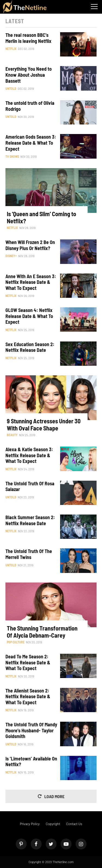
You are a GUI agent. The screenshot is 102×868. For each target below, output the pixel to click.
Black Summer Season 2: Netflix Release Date (30, 520)
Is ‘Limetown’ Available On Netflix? (31, 762)
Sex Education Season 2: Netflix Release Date (30, 347)
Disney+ (11, 256)
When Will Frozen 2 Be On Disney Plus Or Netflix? (30, 245)
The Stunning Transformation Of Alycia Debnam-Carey (42, 632)
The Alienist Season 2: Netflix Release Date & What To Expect (28, 697)
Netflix (11, 49)
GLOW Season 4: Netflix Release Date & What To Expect (29, 316)
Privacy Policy (30, 824)
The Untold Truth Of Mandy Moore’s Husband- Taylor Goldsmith (31, 730)
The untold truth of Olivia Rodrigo (30, 106)
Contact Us (74, 824)
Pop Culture (16, 642)
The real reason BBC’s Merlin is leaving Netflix (28, 38)
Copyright (53, 824)
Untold (11, 88)
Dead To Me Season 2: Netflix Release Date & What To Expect (28, 662)
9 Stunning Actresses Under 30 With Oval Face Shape (44, 424)
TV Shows (12, 156)
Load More (54, 796)
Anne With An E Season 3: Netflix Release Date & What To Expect (31, 282)
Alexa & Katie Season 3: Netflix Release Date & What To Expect (29, 455)
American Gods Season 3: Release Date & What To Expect (31, 143)
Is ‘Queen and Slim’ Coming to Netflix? (41, 217)
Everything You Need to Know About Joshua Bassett (29, 75)
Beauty (12, 435)
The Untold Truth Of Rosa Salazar (30, 487)
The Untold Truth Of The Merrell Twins (29, 554)
